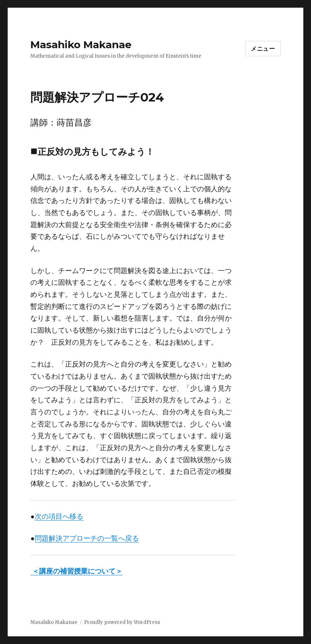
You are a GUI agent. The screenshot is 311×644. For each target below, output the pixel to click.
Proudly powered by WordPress (122, 622)
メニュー (263, 49)
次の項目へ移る (59, 516)
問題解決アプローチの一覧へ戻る (87, 538)
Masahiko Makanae (81, 45)
